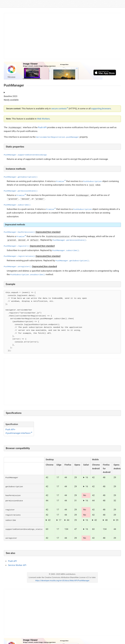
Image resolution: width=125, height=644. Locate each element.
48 (106, 520)
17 (60, 520)
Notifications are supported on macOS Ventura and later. (86, 477)
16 (87, 477)
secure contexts (59, 109)
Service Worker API (17, 565)
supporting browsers (101, 109)
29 (117, 520)
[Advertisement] (62, 36)
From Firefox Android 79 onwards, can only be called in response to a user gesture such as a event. (107, 520)
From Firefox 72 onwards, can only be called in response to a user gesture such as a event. (68, 520)
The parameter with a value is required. (50, 520)
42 (49, 520)
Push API (42, 127)
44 (68, 520)
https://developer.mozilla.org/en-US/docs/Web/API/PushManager (62, 580)
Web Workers (43, 119)
